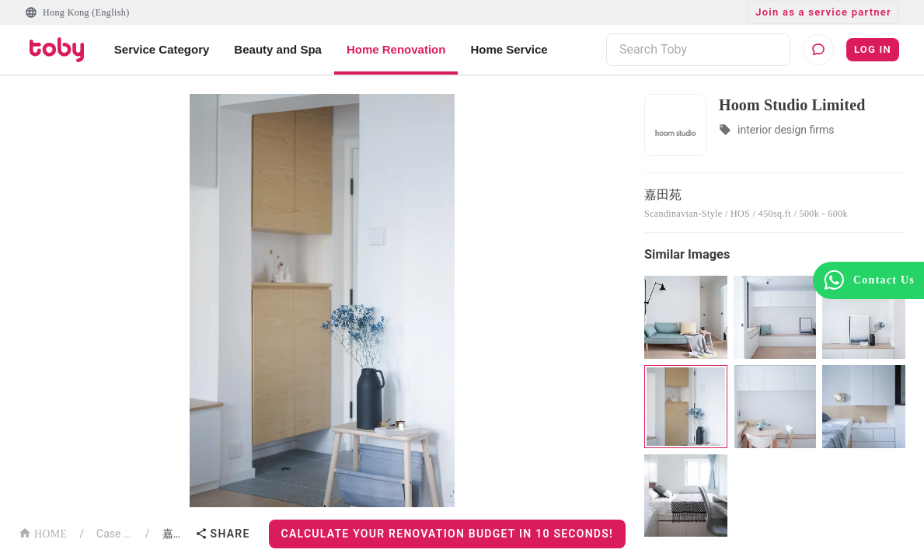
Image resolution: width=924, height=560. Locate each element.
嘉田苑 (176, 534)
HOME (43, 532)
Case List (115, 534)
